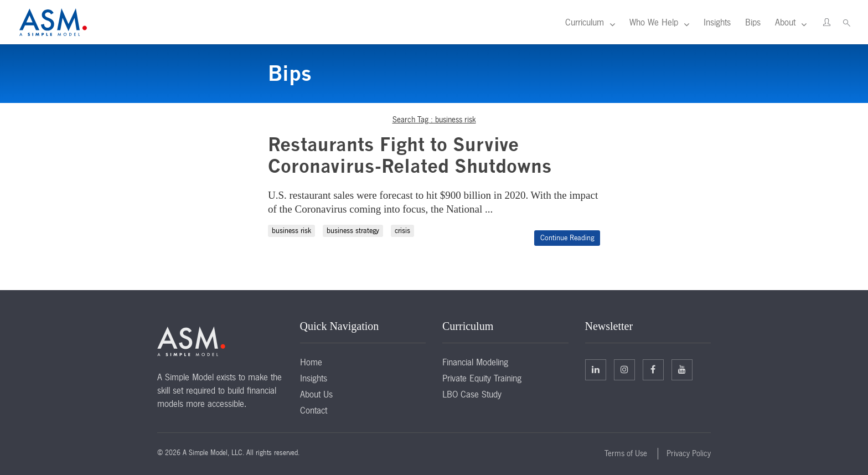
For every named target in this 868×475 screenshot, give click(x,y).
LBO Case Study (472, 394)
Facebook (653, 369)
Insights (717, 22)
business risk (291, 231)
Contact (314, 410)
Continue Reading (567, 238)
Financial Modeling (475, 362)
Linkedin (596, 369)
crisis (402, 231)
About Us (316, 394)
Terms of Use (626, 453)
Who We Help (654, 22)
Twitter (624, 369)
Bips (753, 22)
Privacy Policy (689, 453)
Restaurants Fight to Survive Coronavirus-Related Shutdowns (410, 155)
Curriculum (585, 22)
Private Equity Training (482, 378)
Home (311, 362)
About (785, 22)
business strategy (353, 231)
